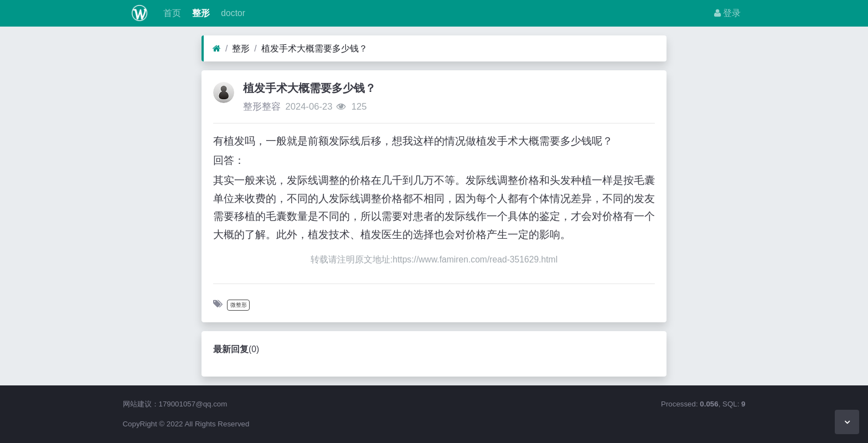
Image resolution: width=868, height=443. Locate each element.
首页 (170, 13)
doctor (232, 13)
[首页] (217, 49)
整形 (200, 13)
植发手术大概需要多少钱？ (314, 48)
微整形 (239, 305)
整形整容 (262, 107)
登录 (727, 13)
